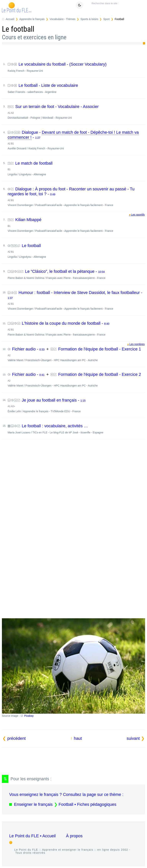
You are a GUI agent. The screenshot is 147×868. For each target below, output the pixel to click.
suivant (133, 738)
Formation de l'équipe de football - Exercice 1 (76, 354)
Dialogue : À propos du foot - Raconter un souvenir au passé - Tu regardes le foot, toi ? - (76, 197)
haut (78, 738)
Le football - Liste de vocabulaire (76, 88)
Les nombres (137, 344)
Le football (76, 251)
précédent (16, 738)
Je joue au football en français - (76, 405)
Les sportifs (138, 215)
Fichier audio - (27, 349)
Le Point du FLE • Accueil (32, 836)
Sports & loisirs (89, 19)
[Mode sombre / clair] (79, 5)
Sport (107, 19)
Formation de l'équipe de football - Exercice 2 (76, 380)
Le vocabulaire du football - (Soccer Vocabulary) (76, 67)
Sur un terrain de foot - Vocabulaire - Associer (76, 112)
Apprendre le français (32, 19)
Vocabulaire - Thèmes (62, 19)
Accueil (10, 19)
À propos (74, 836)
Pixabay (29, 716)
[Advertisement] (74, 485)
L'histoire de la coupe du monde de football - (76, 328)
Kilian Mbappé (76, 225)
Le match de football (76, 168)
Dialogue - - (76, 140)
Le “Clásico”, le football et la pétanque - (76, 274)
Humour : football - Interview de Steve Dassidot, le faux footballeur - (76, 300)
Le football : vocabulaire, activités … (76, 429)
